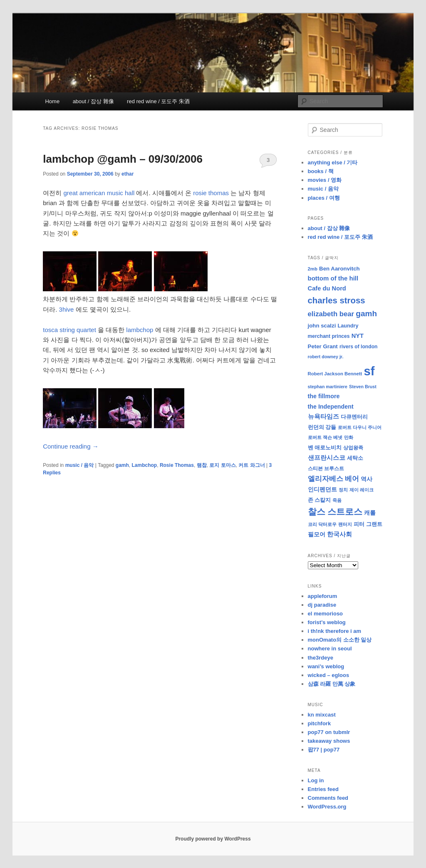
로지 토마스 (222, 465)
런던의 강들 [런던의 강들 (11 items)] (322, 427)
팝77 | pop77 (324, 750)
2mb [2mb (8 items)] (313, 269)
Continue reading (71, 446)
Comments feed (328, 798)
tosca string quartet (69, 330)
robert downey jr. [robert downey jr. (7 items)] (326, 357)
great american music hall (99, 193)
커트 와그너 (251, 465)
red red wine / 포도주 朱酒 (158, 101)
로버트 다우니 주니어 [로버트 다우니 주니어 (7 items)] (360, 427)
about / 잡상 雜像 (93, 101)
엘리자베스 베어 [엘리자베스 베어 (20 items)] (334, 479)
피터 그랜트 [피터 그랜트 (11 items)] (368, 524)
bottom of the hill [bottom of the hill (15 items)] (333, 278)
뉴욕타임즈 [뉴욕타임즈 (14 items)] (323, 417)
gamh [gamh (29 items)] (366, 314)
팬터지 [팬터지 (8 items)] (345, 524)
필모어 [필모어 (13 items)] (317, 534)
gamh (122, 465)
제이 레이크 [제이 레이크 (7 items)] (362, 490)
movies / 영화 (325, 180)
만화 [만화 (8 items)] (349, 437)
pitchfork (319, 723)
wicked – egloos (329, 675)
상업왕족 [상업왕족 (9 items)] (353, 448)
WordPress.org (327, 807)
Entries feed (323, 789)
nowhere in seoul (330, 649)
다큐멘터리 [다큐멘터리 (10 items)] (354, 417)
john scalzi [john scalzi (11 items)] (322, 326)
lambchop (140, 330)
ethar (128, 174)
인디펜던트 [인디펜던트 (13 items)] (322, 489)
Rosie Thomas (177, 465)
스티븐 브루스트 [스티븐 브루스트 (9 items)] (326, 469)
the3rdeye (321, 658)
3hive (67, 309)
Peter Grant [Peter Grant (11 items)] (323, 346)
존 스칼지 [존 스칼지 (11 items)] (319, 500)
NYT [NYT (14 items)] (358, 336)
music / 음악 (80, 465)
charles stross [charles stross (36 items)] (337, 300)
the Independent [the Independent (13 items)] (331, 407)
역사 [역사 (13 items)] (367, 479)
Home (52, 101)
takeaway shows (329, 741)
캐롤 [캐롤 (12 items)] (370, 513)
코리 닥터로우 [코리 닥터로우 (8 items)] (322, 524)
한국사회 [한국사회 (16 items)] (339, 534)
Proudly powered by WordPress (213, 839)
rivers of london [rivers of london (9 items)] (359, 347)
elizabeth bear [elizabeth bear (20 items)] (331, 314)
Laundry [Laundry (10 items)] (348, 326)
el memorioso (326, 614)
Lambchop (145, 465)
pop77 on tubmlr (329, 732)
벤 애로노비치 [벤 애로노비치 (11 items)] (325, 448)
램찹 (202, 465)
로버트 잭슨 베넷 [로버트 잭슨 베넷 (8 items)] (325, 437)
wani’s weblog (326, 666)
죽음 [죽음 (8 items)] (337, 500)
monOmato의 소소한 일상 (340, 640)
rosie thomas (211, 193)
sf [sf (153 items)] (369, 371)
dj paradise (322, 605)
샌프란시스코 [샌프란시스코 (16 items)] (327, 458)
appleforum (323, 596)
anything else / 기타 (333, 162)
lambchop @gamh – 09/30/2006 (123, 159)
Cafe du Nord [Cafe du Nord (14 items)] (327, 288)
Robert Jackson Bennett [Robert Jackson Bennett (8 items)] (335, 374)
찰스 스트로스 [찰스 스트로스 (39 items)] (335, 512)
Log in (316, 780)
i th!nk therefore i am (335, 631)
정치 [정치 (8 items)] (343, 490)
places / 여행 (324, 198)
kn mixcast (322, 715)
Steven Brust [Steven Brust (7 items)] (363, 387)
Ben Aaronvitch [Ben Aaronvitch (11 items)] (339, 269)
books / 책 (321, 171)
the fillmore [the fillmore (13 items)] (324, 396)
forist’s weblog (327, 622)
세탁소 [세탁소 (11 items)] (355, 458)
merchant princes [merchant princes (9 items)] (329, 336)
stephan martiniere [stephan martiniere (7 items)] (328, 387)
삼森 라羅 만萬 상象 (332, 684)
